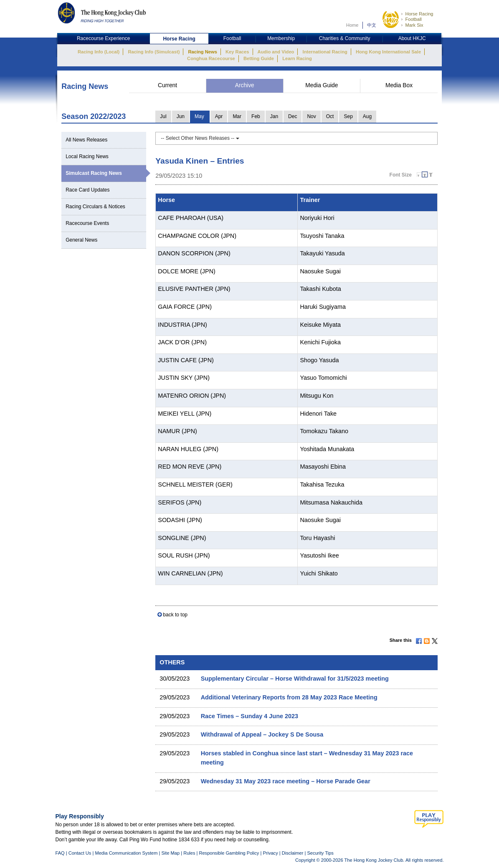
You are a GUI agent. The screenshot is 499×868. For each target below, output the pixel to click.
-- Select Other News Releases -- (200, 138)
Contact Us (80, 853)
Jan (274, 116)
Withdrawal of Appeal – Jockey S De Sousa (262, 734)
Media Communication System (126, 853)
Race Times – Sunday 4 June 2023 (249, 716)
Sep (348, 116)
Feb (256, 116)
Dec (293, 116)
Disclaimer (293, 853)
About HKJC (412, 38)
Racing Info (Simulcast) (154, 52)
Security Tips (320, 853)
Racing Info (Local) (99, 52)
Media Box (399, 85)
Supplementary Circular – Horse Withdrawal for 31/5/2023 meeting (295, 679)
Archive (245, 85)
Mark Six (414, 25)
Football (413, 19)
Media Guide (322, 85)
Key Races (237, 52)
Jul (163, 116)
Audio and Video (276, 52)
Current (167, 85)
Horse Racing (419, 14)
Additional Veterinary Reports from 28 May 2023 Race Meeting (289, 697)
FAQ (60, 853)
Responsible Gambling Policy (229, 853)
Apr (219, 116)
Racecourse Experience (103, 38)
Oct (330, 116)
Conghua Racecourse (211, 58)
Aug (367, 116)
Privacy (270, 853)
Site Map (170, 853)
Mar (237, 116)
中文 (372, 25)
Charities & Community (345, 38)
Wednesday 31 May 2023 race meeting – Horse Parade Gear (286, 781)
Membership (281, 38)
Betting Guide (259, 58)
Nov (311, 116)
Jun (181, 116)
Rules (190, 853)
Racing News (202, 52)
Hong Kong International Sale (388, 52)
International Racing (325, 52)
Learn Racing (297, 58)
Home (352, 25)
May (199, 116)
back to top (175, 615)
